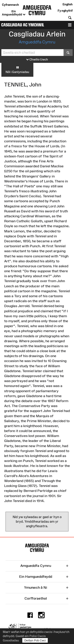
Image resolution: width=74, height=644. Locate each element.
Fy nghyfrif (65, 11)
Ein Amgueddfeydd (14, 13)
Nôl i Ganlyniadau (17, 70)
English (68, 4)
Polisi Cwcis (38, 636)
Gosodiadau (11, 640)
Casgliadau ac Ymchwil (23, 25)
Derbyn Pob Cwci (35, 640)
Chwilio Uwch (37, 60)
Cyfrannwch (10, 5)
